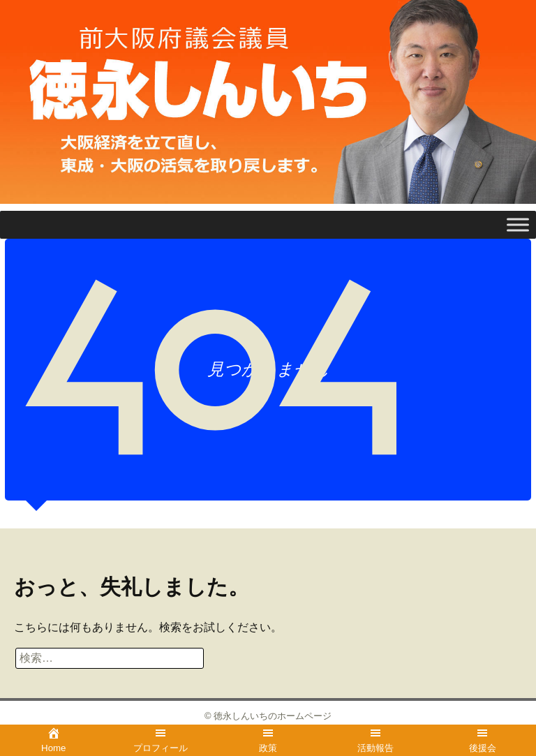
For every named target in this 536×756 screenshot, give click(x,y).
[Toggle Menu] (518, 225)
